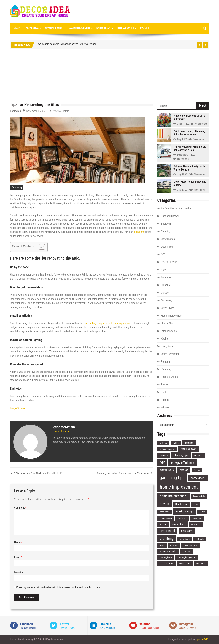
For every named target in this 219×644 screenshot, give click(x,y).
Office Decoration (170, 354)
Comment (21, 508)
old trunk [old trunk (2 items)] (163, 524)
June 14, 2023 (184, 124)
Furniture (166, 277)
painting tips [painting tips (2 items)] (196, 524)
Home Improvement (77, 28)
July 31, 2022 (184, 174)
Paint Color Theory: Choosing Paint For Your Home (189, 133)
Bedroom (166, 224)
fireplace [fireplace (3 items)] (184, 470)
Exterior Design (52, 28)
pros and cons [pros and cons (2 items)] (185, 539)
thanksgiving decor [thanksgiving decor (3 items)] (187, 557)
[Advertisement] (110, 76)
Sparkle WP (202, 639)
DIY (163, 254)
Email (18, 557)
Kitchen (140, 28)
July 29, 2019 (184, 190)
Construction (168, 239)
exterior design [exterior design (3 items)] (167, 470)
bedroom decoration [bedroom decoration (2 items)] (167, 449)
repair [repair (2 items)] (162, 546)
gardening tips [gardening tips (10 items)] (172, 478)
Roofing (165, 400)
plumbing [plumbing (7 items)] (167, 539)
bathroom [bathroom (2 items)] (163, 443)
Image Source (17, 408)
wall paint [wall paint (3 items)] (201, 563)
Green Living (168, 308)
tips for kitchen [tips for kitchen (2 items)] (185, 564)
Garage (165, 293)
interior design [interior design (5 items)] (184, 511)
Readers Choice (169, 377)
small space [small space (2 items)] (187, 552)
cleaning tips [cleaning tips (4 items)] (181, 455)
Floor (164, 270)
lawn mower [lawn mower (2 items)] (182, 518)
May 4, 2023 (183, 139)
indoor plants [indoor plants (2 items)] (164, 512)
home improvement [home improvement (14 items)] (179, 487)
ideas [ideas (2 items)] (196, 504)
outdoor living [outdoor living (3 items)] (179, 524)
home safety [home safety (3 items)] (199, 496)
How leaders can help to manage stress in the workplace (66, 44)
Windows (166, 408)
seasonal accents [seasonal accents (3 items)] (168, 551)
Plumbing (166, 369)
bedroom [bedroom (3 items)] (189, 443)
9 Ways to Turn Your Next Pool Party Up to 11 (38, 473)
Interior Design (122, 28)
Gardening (166, 300)
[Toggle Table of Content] (40, 247)
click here (139, 232)
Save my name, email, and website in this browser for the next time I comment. (59, 587)
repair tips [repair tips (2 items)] (174, 546)
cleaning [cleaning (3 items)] (164, 455)
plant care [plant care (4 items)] (187, 531)
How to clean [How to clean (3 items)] (181, 504)
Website (19, 572)
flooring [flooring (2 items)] (197, 470)
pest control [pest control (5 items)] (167, 531)
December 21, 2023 (186, 155)
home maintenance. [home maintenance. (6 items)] (173, 496)
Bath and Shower (170, 216)
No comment (201, 124)
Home (16, 28)
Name (18, 542)
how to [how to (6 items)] (164, 504)
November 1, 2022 (36, 111)
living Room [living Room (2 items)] (197, 518)
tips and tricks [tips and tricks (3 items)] (166, 563)
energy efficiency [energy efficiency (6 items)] (182, 463)
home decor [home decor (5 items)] (198, 478)
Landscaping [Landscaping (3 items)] (166, 518)
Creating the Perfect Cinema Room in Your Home (123, 473)
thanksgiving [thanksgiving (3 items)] (166, 557)
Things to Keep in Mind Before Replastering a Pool (190, 148)
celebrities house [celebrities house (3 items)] (188, 449)
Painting (165, 362)
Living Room (168, 346)
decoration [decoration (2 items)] (198, 456)
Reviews (165, 385)
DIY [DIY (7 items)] (162, 463)
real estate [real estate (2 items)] (200, 539)
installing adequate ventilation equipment (108, 323)
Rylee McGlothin (60, 111)
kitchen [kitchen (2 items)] (202, 512)
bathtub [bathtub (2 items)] (176, 443)
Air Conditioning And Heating (177, 208)
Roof (164, 392)
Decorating (31, 28)
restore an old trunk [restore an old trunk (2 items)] (191, 546)
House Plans (100, 28)
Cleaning (166, 231)
